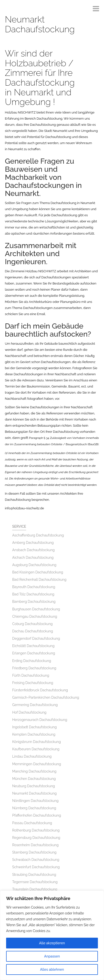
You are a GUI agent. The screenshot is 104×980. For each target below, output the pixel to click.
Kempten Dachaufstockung (34, 734)
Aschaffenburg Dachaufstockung (38, 535)
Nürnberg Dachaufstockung (34, 808)
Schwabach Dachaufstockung (36, 860)
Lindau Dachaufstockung (32, 756)
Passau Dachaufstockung (32, 823)
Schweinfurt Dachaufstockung (36, 867)
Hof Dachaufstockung (29, 712)
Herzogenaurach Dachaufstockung (40, 720)
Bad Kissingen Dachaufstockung (38, 572)
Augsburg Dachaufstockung (34, 565)
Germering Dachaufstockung (35, 705)
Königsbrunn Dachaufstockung (36, 742)
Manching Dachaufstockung (34, 771)
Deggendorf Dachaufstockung (36, 638)
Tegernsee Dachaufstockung (35, 882)
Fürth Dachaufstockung (31, 675)
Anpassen (52, 956)
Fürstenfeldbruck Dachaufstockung (40, 690)
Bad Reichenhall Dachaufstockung (39, 580)
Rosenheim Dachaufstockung (35, 845)
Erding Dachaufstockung (32, 661)
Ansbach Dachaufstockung (33, 550)
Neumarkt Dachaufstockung (34, 793)
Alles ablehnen (52, 969)
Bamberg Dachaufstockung (34, 602)
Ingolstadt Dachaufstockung (34, 727)
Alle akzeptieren (52, 943)
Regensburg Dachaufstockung (36, 838)
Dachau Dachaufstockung (33, 631)
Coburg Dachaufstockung (32, 624)
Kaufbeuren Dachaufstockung (36, 749)
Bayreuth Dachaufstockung (34, 587)
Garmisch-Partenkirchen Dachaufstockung (46, 697)
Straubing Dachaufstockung (34, 875)
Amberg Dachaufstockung (33, 543)
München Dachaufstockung (34, 779)
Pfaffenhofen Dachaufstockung (37, 815)
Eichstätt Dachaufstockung (33, 646)
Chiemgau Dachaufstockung (35, 616)
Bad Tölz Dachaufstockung (33, 594)
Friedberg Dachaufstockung (34, 668)
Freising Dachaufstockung (33, 683)
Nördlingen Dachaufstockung (35, 801)
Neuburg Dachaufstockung (34, 786)
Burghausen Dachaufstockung (36, 609)
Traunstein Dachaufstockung (35, 889)
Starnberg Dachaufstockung (34, 852)
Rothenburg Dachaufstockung (36, 830)
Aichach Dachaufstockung (33, 558)
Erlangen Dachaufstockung (34, 653)
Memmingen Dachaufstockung (37, 764)
